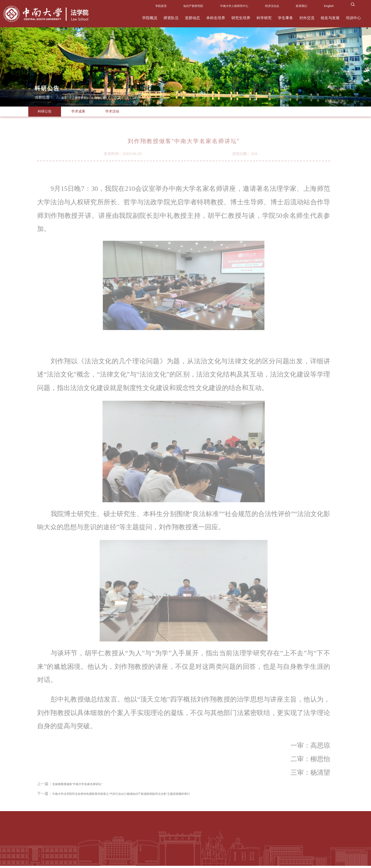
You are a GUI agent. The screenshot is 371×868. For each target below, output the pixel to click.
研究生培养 (241, 18)
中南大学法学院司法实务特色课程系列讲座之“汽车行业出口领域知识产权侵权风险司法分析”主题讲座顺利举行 (144, 801)
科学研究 (264, 18)
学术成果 (84, 113)
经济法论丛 (272, 6)
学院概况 (150, 18)
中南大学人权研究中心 (234, 6)
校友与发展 (330, 18)
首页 (69, 96)
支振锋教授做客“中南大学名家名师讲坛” (86, 792)
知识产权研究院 (193, 6)
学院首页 (161, 6)
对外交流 (307, 18)
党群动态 (192, 18)
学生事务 (285, 18)
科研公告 (111, 96)
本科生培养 (216, 18)
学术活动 (122, 113)
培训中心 (353, 18)
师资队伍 (171, 18)
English (329, 6)
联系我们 (302, 6)
